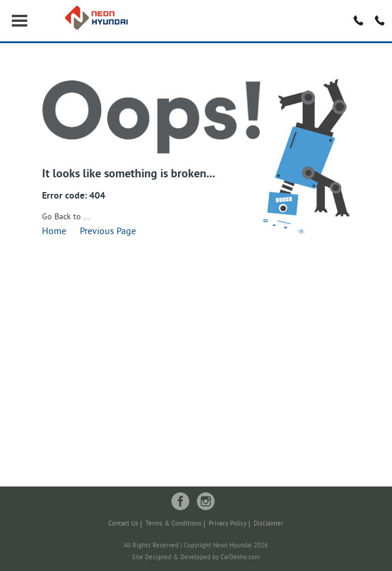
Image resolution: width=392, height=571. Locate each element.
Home (54, 232)
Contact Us (123, 524)
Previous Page (108, 232)
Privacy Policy (228, 524)
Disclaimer (268, 524)
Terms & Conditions (174, 524)
